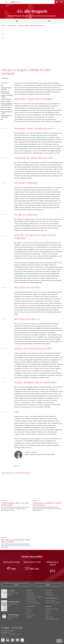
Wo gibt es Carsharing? (6, 101)
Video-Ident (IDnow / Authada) (53, 603)
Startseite (4, 25)
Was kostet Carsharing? (6, 99)
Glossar (47, 615)
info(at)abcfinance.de (16, 634)
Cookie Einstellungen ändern (52, 619)
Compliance (29, 611)
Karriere (28, 613)
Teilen (18, 466)
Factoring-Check (49, 595)
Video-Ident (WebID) (50, 601)
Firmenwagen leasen (32, 601)
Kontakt (16, 585)
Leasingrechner (30, 593)
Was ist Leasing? (31, 595)
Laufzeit (27, 364)
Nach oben (60, 642)
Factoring (48, 590)
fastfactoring (48, 593)
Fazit (2, 119)
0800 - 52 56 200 (13, 628)
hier (46, 230)
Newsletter (29, 617)
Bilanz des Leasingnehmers (30, 400)
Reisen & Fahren (12, 25)
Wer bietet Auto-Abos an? (7, 109)
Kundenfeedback (49, 617)
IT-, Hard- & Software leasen (33, 603)
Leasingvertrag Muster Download (34, 597)
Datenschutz (48, 611)
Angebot (48, 585)
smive (45, 337)
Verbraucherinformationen (52, 609)
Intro (2, 85)
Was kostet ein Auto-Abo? (7, 107)
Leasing (45, 174)
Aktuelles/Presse (31, 615)
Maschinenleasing (31, 599)
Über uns (29, 609)
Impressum (48, 613)
